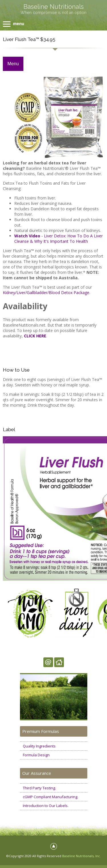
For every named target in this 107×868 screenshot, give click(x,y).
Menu (13, 64)
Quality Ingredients (39, 746)
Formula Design (36, 755)
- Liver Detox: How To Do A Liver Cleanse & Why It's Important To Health (58, 239)
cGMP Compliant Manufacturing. (51, 797)
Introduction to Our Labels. (46, 806)
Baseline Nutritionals (53, 7)
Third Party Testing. (39, 788)
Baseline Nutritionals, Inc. (81, 856)
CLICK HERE (35, 336)
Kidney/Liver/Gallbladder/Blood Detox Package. (47, 293)
